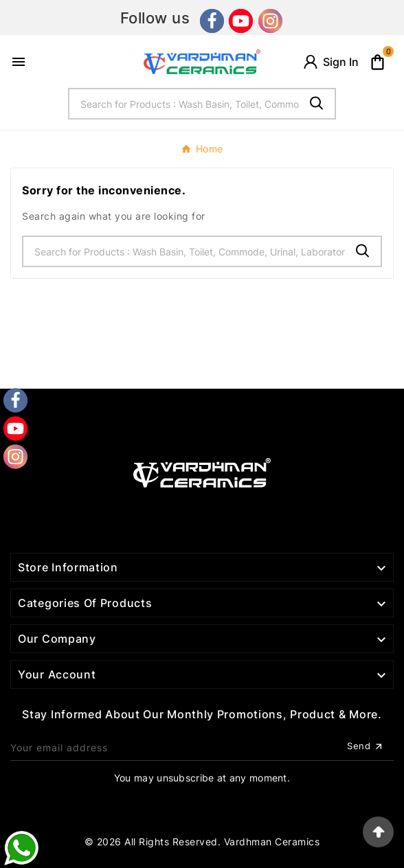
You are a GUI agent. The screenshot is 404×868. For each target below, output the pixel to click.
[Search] (184, 104)
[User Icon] (330, 62)
